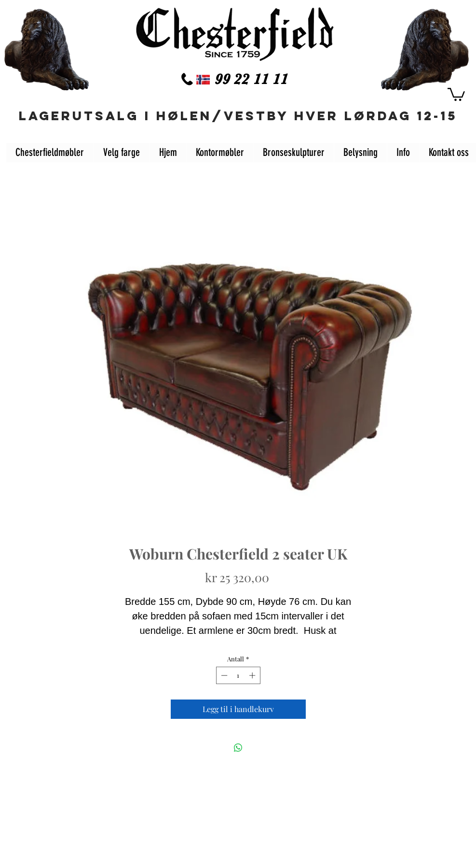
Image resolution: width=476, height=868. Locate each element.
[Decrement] (223, 675)
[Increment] (253, 675)
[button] (456, 94)
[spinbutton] (238, 675)
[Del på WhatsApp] (238, 748)
